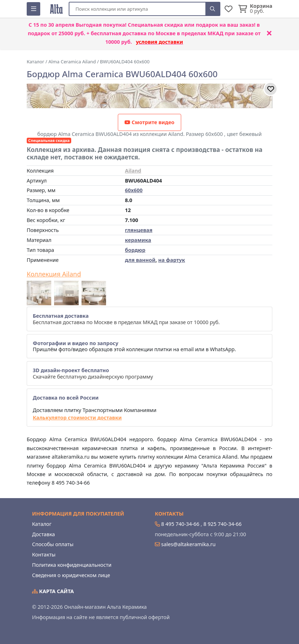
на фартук (171, 260)
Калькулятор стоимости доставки (77, 418)
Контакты (44, 555)
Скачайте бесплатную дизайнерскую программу (93, 373)
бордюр (135, 250)
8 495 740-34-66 (180, 524)
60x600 (134, 190)
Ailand (133, 171)
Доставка (43, 534)
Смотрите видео (149, 122)
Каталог (42, 524)
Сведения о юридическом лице (71, 575)
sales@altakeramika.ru (188, 544)
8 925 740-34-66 (222, 524)
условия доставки (160, 42)
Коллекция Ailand (54, 274)
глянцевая (139, 230)
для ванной (140, 260)
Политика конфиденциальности (72, 565)
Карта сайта (53, 591)
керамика (138, 240)
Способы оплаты (53, 544)
